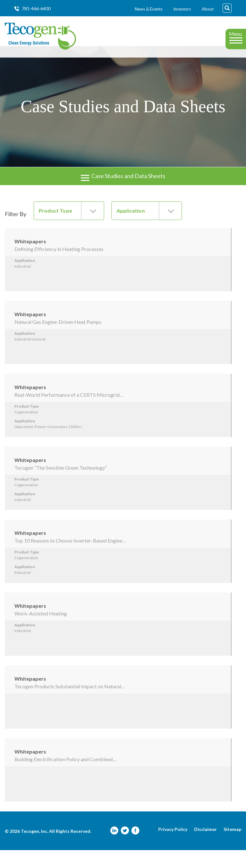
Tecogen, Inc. (34, 849)
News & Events (149, 9)
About (208, 9)
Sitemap (232, 847)
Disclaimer (205, 847)
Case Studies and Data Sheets (123, 188)
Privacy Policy (173, 847)
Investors (182, 9)
